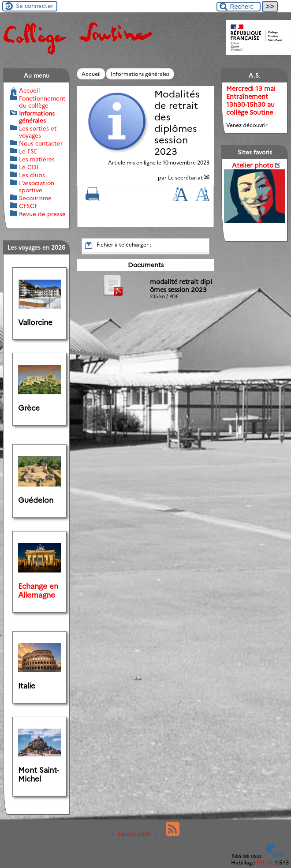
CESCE (28, 206)
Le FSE (28, 151)
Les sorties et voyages (38, 132)
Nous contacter (41, 143)
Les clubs (32, 175)
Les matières (37, 159)
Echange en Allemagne (38, 591)
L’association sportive (37, 187)
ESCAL (265, 862)
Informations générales (140, 74)
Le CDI (29, 167)
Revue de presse (42, 214)
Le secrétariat (185, 178)
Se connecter (35, 6)
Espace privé (131, 834)
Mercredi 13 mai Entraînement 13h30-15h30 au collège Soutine (251, 101)
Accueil (91, 74)
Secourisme (35, 198)
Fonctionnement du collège (42, 102)
